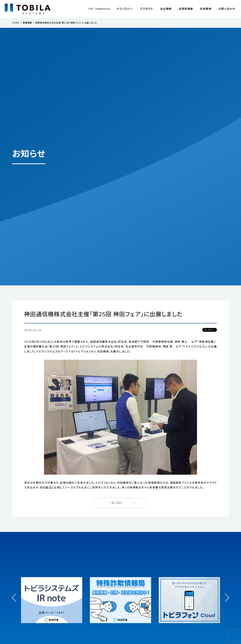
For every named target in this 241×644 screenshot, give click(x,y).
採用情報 (206, 9)
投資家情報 (186, 9)
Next (225, 594)
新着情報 (27, 23)
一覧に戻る (116, 503)
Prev (16, 601)
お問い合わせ (227, 9)
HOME (16, 23)
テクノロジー (125, 9)
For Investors (99, 9)
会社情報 (166, 9)
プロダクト (147, 9)
